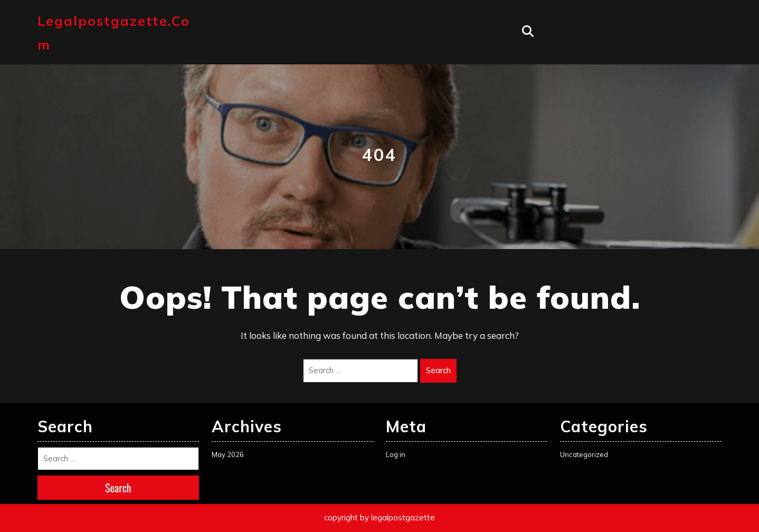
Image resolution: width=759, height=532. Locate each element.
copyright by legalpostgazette (380, 517)
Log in (396, 454)
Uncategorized (584, 454)
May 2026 (228, 454)
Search (438, 370)
